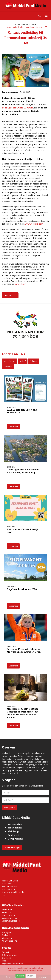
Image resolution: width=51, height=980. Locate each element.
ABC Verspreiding (10, 941)
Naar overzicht (10, 295)
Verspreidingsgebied (11, 921)
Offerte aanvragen (12, 847)
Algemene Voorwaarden (13, 964)
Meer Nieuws (10, 361)
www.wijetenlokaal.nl (34, 224)
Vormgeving (7, 932)
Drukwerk (6, 935)
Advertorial (7, 912)
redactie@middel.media (14, 892)
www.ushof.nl (20, 284)
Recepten (8, 367)
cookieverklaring (14, 971)
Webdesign (7, 938)
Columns (34, 361)
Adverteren (7, 909)
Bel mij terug (9, 808)
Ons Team (7, 958)
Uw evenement (9, 915)
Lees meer (13, 427)
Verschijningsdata (10, 918)
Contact (6, 952)
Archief (23, 361)
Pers (4, 961)
